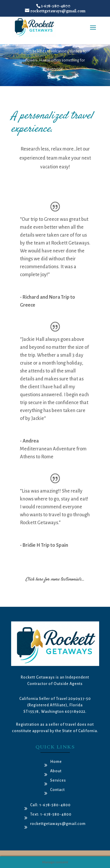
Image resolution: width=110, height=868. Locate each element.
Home (56, 762)
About (56, 771)
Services (58, 780)
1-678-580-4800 (56, 6)
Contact (57, 790)
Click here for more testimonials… (55, 579)
